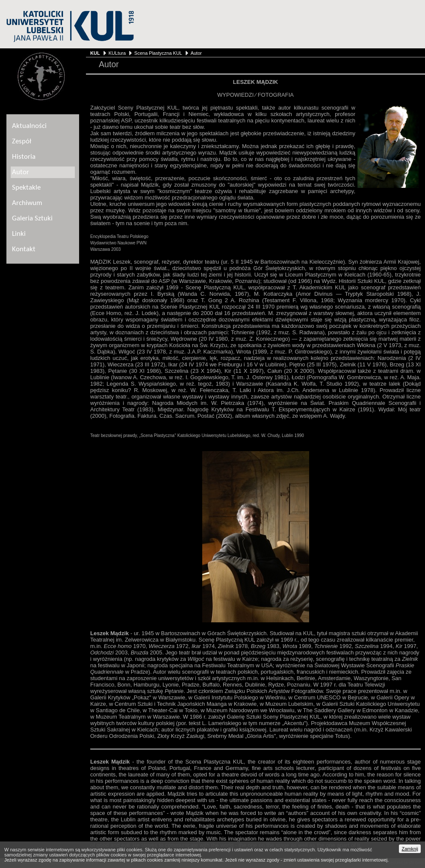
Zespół (22, 141)
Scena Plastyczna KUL (158, 53)
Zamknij (410, 849)
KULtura (117, 53)
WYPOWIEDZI (235, 95)
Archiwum (27, 203)
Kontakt (24, 249)
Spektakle (26, 188)
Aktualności (29, 126)
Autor (196, 53)
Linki (19, 234)
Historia (24, 157)
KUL (95, 53)
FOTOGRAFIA (276, 95)
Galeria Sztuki (32, 218)
